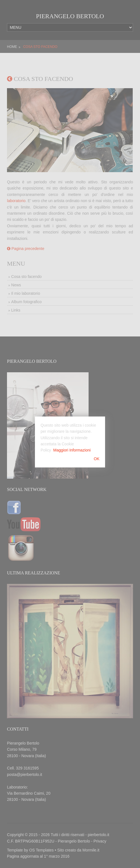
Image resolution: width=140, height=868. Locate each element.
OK (97, 459)
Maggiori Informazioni (72, 450)
